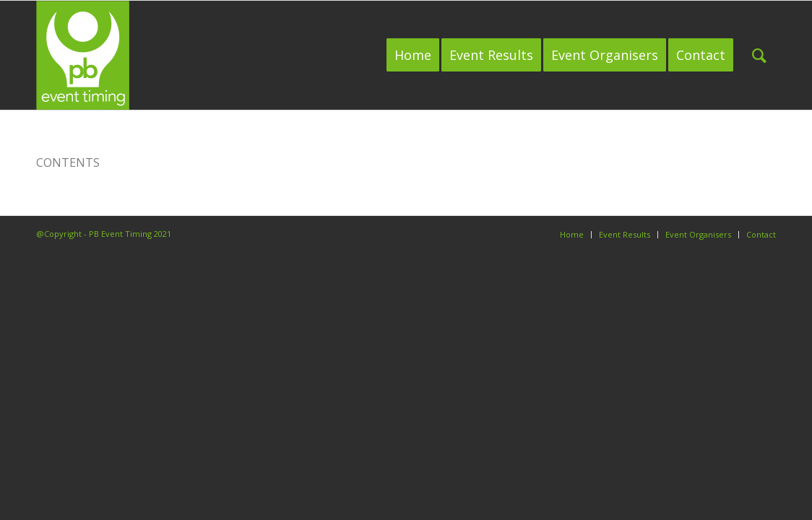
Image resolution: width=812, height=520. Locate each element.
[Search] (759, 55)
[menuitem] (413, 55)
